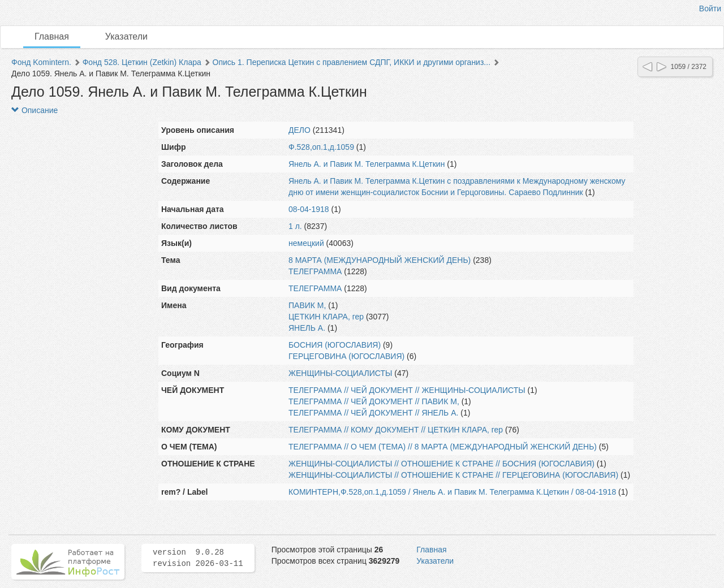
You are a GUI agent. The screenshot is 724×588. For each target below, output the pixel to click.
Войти (710, 8)
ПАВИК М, (307, 305)
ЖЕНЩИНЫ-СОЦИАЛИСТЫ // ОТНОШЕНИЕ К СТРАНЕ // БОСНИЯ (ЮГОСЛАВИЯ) (441, 464)
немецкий (306, 243)
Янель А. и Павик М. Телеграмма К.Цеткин (367, 164)
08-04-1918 (309, 209)
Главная (52, 36)
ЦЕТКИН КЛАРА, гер (326, 317)
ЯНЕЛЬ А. (307, 328)
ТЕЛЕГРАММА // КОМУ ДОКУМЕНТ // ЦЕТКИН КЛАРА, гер (396, 430)
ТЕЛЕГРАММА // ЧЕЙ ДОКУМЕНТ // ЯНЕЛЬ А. (373, 413)
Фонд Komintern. (41, 62)
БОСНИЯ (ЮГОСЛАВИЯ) (335, 345)
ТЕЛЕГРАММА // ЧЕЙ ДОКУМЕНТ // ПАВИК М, (374, 401)
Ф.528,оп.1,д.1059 (321, 147)
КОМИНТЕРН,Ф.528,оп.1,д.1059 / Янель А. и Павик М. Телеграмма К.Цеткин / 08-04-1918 (452, 492)
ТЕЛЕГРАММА (315, 271)
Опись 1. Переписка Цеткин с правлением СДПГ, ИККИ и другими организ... (352, 62)
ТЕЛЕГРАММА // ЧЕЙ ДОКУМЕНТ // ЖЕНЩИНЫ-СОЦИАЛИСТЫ (407, 390)
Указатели (126, 36)
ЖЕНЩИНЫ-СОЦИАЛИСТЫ (340, 373)
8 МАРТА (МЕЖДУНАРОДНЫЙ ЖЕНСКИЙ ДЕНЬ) (380, 260)
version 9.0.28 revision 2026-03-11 (198, 558)
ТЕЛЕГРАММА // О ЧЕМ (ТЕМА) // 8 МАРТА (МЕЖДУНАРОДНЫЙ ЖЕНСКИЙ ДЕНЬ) (443, 447)
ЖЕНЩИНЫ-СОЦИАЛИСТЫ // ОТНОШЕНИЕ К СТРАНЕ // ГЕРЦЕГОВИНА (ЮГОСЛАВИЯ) (453, 475)
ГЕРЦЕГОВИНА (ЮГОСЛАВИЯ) (346, 356)
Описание (35, 110)
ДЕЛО (299, 130)
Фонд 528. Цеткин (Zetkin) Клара (142, 62)
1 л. (295, 226)
